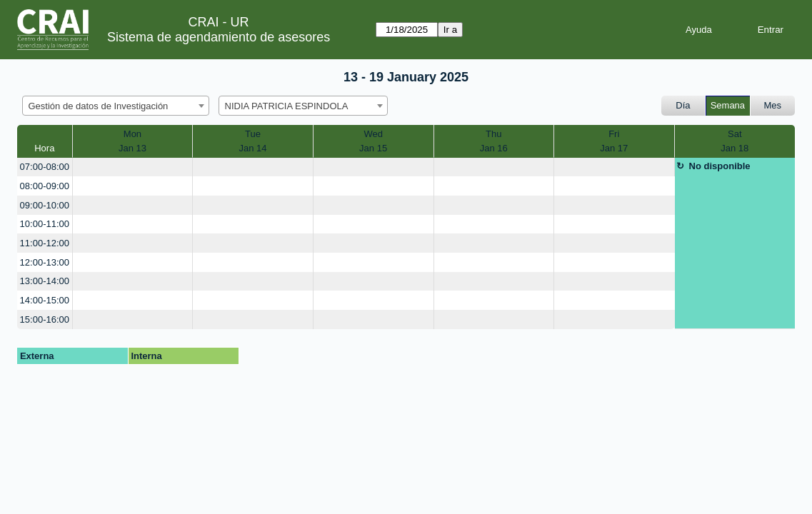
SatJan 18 (735, 141)
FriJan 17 (614, 141)
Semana (728, 105)
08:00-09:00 (45, 186)
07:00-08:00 (45, 167)
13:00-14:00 (45, 281)
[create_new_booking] (133, 167)
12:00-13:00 (45, 262)
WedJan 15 (373, 141)
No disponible (720, 166)
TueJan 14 (252, 141)
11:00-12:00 (45, 243)
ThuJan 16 (494, 141)
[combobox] (116, 106)
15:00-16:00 (45, 319)
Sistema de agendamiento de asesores (219, 37)
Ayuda (699, 30)
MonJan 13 (132, 141)
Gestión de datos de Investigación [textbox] (99, 106)
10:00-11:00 (45, 224)
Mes (773, 105)
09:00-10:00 (45, 205)
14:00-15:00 (45, 300)
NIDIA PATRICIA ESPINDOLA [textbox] (287, 106)
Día (683, 105)
